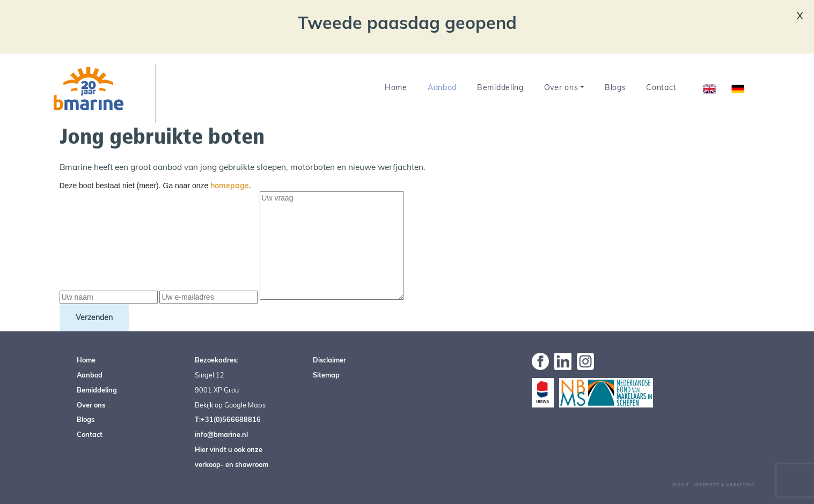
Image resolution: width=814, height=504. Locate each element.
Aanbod (442, 87)
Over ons (561, 87)
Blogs (615, 87)
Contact (661, 87)
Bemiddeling (500, 87)
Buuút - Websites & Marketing (714, 485)
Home (396, 87)
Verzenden (94, 317)
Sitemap (326, 375)
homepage (230, 186)
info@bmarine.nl (221, 434)
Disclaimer (329, 360)
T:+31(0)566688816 (228, 419)
